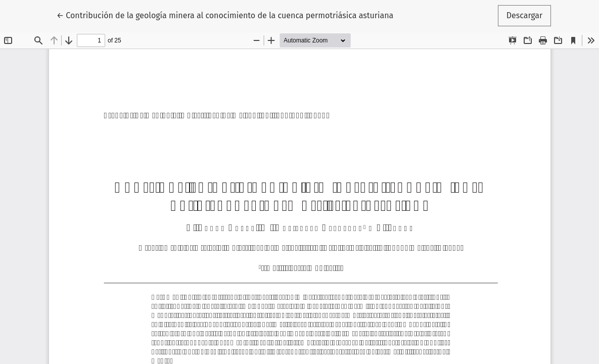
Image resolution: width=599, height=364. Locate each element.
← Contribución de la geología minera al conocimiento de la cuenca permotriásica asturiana (225, 15)
